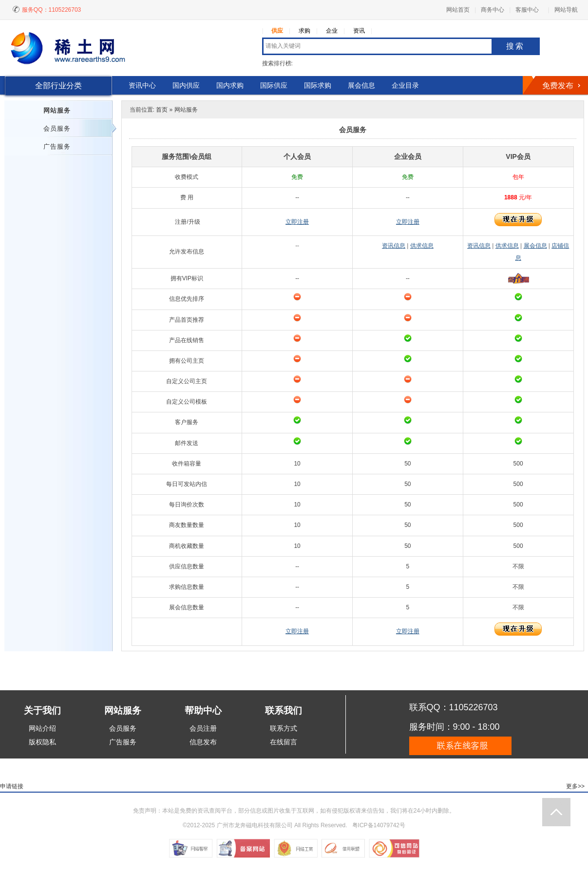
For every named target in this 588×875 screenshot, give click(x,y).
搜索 (515, 46)
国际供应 (274, 85)
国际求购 (318, 85)
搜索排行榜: (277, 63)
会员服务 (57, 128)
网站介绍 (42, 728)
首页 (162, 110)
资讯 (359, 31)
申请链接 (12, 786)
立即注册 (297, 222)
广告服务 (57, 146)
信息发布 (203, 742)
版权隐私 (42, 742)
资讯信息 (394, 246)
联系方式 (284, 728)
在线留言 (284, 742)
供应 (277, 31)
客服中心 (527, 10)
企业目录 (405, 85)
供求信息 (422, 246)
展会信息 (361, 85)
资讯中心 (142, 85)
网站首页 (458, 10)
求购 (304, 31)
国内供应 (186, 85)
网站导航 (566, 10)
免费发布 (558, 86)
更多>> (575, 786)
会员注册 (203, 728)
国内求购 (230, 85)
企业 (332, 31)
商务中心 (493, 10)
